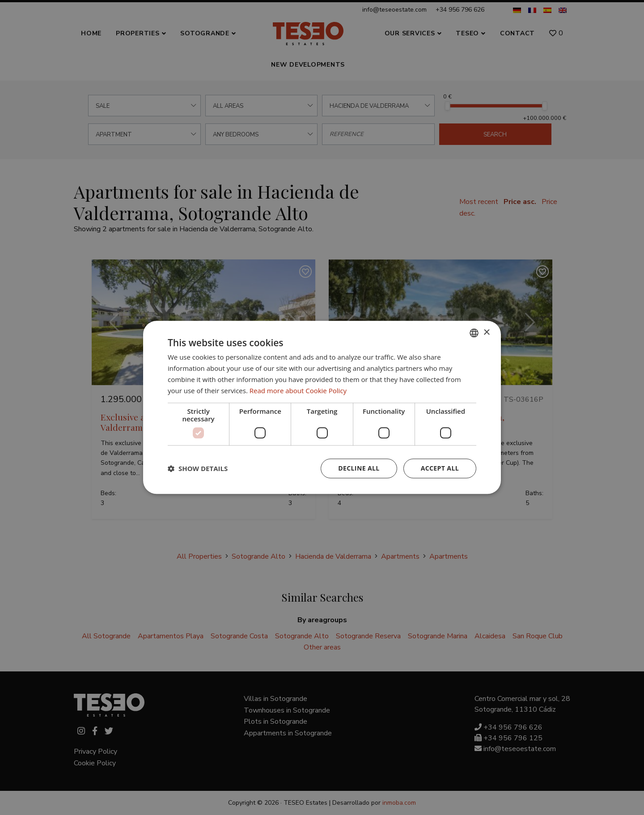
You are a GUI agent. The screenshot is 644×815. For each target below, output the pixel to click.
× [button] (486, 333)
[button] (198, 469)
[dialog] (322, 407)
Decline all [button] (359, 469)
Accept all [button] (440, 469)
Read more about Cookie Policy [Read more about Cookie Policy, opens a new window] (298, 391)
